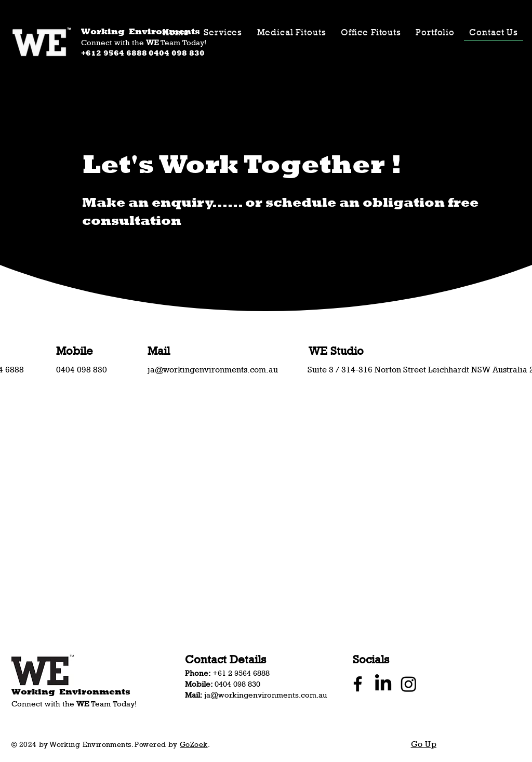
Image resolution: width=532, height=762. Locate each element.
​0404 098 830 (82, 370)
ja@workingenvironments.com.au (213, 370)
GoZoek (194, 744)
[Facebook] (358, 684)
